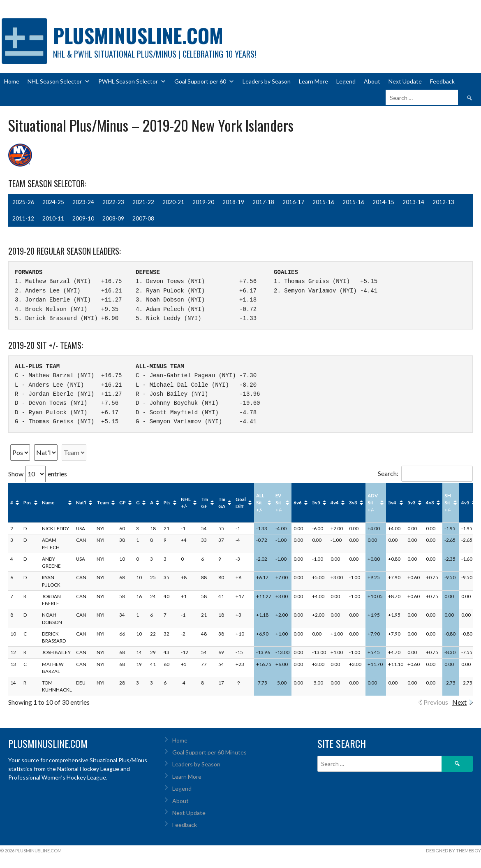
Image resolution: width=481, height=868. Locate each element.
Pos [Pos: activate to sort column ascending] (28, 502)
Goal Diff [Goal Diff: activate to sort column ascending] (241, 503)
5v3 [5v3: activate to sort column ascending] (412, 502)
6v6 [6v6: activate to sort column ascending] (298, 502)
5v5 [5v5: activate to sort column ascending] (316, 502)
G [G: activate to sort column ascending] (138, 502)
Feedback (442, 81)
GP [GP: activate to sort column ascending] (123, 502)
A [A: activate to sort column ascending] (152, 502)
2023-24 (83, 202)
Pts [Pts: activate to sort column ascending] (167, 502)
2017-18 (263, 202)
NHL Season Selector (59, 81)
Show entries (38, 474)
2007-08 (143, 218)
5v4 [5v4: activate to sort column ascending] (392, 502)
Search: (425, 473)
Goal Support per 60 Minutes (209, 752)
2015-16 (323, 202)
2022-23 (113, 202)
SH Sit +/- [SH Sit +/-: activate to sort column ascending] (448, 503)
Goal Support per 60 (204, 81)
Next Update (405, 81)
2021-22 (143, 202)
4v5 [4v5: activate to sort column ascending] (465, 502)
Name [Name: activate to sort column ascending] (48, 502)
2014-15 (383, 202)
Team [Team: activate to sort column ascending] (103, 502)
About (372, 81)
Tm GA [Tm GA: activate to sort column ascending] (222, 503)
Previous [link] (436, 702)
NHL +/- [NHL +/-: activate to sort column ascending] (186, 503)
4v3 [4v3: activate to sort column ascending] (430, 502)
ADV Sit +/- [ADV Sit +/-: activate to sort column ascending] (373, 503)
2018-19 (233, 202)
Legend (346, 81)
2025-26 (23, 202)
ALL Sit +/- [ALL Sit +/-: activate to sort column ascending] (260, 503)
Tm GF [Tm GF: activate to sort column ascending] (205, 503)
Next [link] (459, 702)
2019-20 (203, 202)
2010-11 (53, 218)
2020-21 (173, 202)
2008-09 (113, 218)
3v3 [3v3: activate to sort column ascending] (353, 502)
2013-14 (413, 202)
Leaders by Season (267, 81)
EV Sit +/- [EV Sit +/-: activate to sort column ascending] (279, 503)
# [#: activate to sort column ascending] (12, 502)
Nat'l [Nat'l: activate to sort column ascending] (81, 502)
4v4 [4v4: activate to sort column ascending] (335, 502)
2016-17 (293, 202)
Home (12, 81)
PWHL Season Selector (132, 81)
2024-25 (53, 202)
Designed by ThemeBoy (453, 851)
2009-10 (83, 218)
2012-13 (443, 202)
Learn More (313, 81)
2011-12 (23, 218)
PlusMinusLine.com (138, 35)
